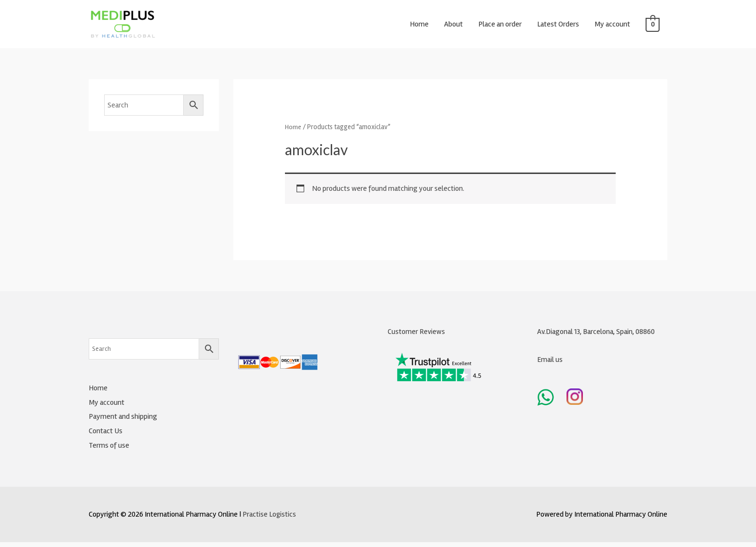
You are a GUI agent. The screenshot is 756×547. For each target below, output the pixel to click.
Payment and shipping (123, 422)
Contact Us (106, 436)
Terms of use (109, 450)
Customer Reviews (416, 337)
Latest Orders (558, 27)
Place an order (500, 27)
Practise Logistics (270, 519)
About (453, 27)
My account (612, 27)
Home (419, 27)
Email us (550, 364)
